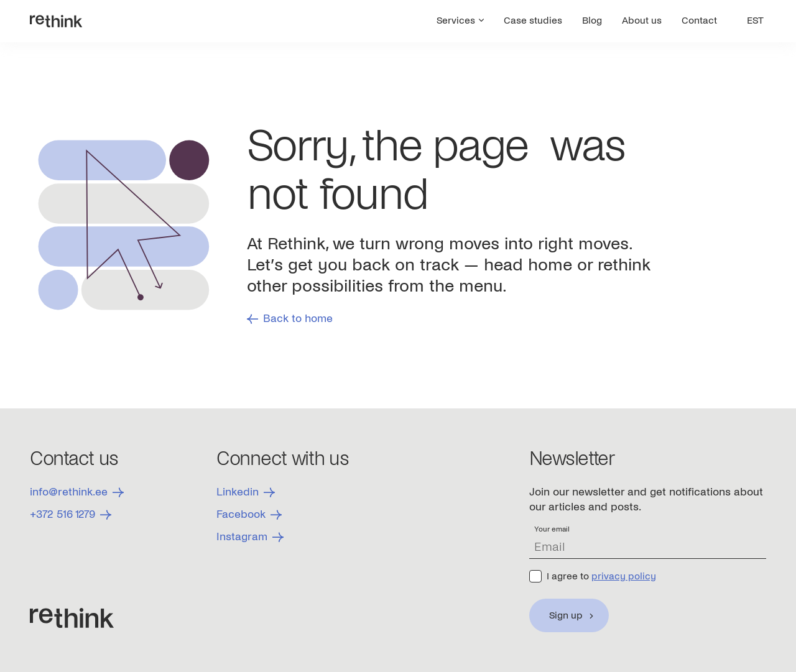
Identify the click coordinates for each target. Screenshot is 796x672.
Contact (699, 20)
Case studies (533, 20)
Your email (552, 529)
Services (460, 20)
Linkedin (246, 492)
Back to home (290, 319)
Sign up (566, 615)
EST (755, 20)
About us (642, 20)
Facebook (249, 514)
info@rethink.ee (77, 492)
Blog (592, 20)
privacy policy (624, 576)
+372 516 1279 (71, 514)
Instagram (250, 537)
